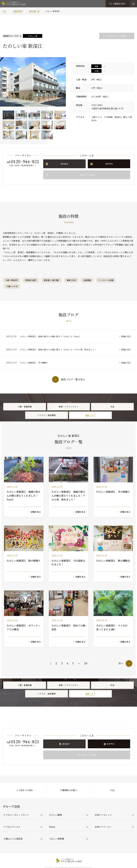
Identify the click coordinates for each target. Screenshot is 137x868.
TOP (4, 11)
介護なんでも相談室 (13, 839)
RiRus (52, 827)
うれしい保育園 (56, 839)
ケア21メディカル (12, 827)
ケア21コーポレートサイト (16, 815)
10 (86, 663)
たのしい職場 (55, 815)
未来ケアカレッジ (103, 815)
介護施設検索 (18, 11)
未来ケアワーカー (103, 827)
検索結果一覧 (34, 11)
